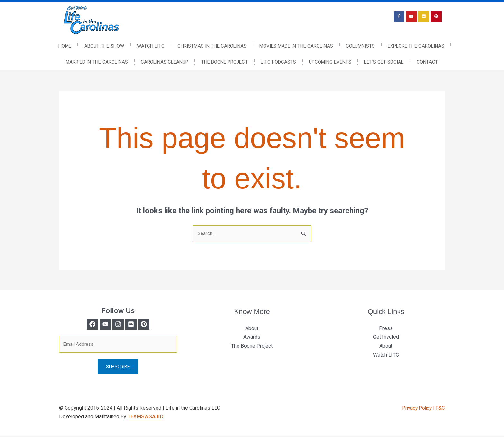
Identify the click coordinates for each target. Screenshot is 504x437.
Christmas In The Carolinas (212, 46)
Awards (252, 337)
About (252, 329)
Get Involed (386, 337)
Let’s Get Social (384, 62)
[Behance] (152, 325)
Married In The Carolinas (97, 62)
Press (386, 329)
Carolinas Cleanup (165, 62)
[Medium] (135, 325)
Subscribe (118, 368)
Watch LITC (151, 46)
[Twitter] (101, 325)
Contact (427, 62)
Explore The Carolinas (416, 46)
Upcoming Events (330, 62)
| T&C (439, 409)
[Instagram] (118, 325)
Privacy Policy (416, 409)
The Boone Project (225, 62)
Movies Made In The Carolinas (296, 46)
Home (65, 46)
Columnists (360, 46)
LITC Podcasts (278, 62)
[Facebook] (84, 325)
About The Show (104, 46)
